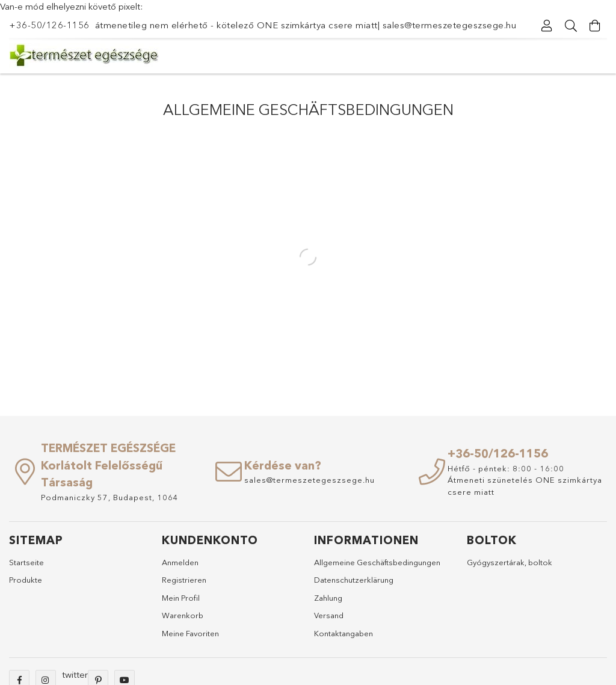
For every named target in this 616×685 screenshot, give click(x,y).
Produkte (26, 580)
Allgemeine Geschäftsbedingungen (377, 562)
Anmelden (180, 562)
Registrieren (184, 580)
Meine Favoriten (190, 633)
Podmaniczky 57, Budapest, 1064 (110, 497)
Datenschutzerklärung (354, 580)
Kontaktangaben (343, 633)
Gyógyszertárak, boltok (510, 562)
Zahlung (328, 598)
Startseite (26, 562)
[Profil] (547, 26)
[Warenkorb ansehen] (595, 26)
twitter (75, 674)
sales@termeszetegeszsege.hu (450, 25)
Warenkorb (183, 615)
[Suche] (571, 26)
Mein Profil (181, 598)
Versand (329, 615)
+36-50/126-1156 (49, 25)
